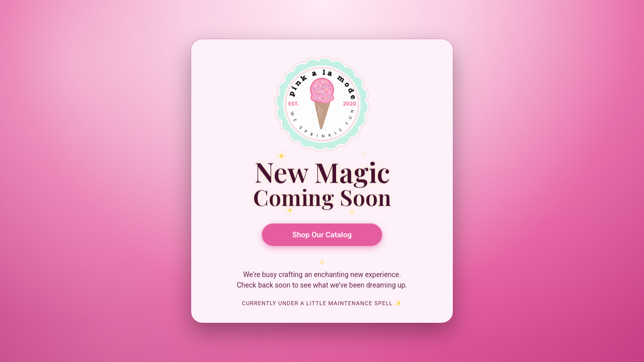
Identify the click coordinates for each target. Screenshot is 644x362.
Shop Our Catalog (322, 235)
